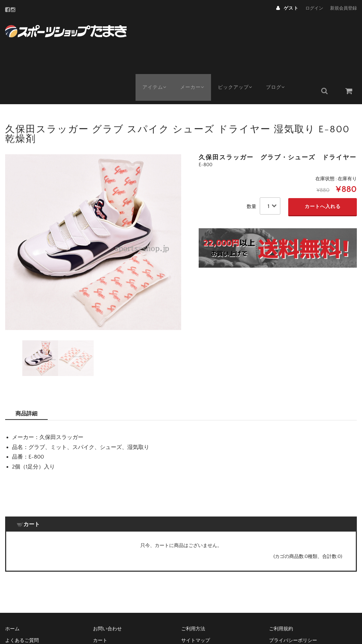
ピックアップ (241, 30)
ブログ (284, 30)
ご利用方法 (193, 569)
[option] (93, 182)
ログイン (314, 8)
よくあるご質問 (22, 580)
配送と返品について (27, 604)
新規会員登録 (343, 8)
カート (100, 580)
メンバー (15, 592)
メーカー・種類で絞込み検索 (124, 592)
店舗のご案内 (196, 592)
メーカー (195, 30)
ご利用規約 (281, 569)
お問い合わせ (107, 569)
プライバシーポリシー (293, 580)
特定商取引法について (293, 592)
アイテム (155, 30)
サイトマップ (196, 580)
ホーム (12, 569)
